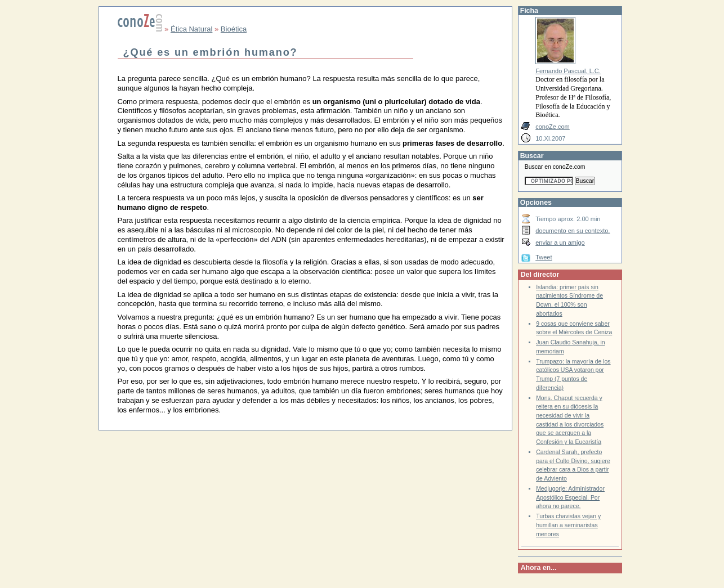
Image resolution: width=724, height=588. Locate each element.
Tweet (544, 257)
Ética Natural (191, 29)
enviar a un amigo (560, 243)
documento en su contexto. (573, 231)
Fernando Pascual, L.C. (568, 71)
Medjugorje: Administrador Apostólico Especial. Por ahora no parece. (570, 497)
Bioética (234, 29)
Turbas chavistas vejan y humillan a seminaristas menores (568, 525)
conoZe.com (553, 127)
